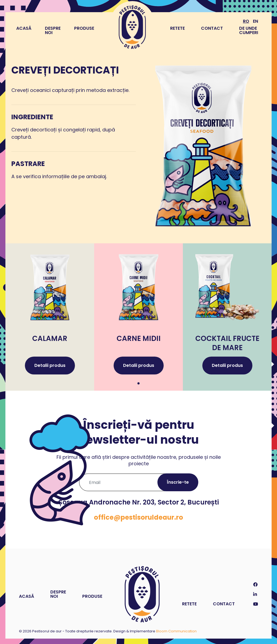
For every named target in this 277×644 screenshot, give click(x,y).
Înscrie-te (178, 482)
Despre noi (53, 31)
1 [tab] (138, 383)
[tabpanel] (50, 317)
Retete (177, 28)
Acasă (24, 28)
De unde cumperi (249, 30)
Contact (212, 28)
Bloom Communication (176, 631)
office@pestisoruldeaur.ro (138, 517)
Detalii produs (50, 365)
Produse (84, 28)
